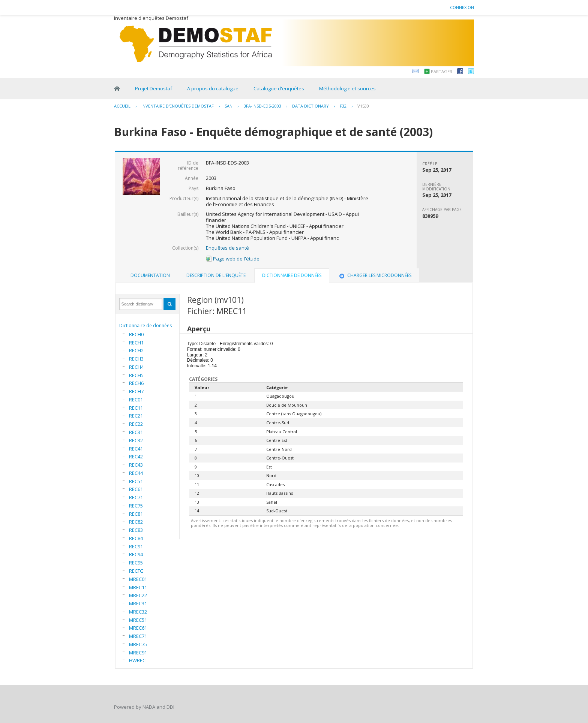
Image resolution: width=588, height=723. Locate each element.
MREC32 (138, 612)
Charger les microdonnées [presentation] (375, 275)
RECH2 (136, 350)
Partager (442, 71)
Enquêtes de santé (227, 248)
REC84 (136, 538)
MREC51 (138, 620)
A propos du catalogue (213, 88)
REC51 (136, 481)
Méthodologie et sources (347, 88)
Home (117, 88)
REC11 (136, 408)
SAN (229, 106)
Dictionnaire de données (145, 326)
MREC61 (138, 628)
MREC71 (138, 636)
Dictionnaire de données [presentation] (292, 275)
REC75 (136, 506)
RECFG (136, 571)
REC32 (136, 440)
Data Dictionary (310, 106)
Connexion (462, 7)
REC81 (136, 514)
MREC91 (138, 653)
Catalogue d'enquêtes (279, 88)
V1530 (363, 106)
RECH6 (136, 383)
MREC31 (138, 603)
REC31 (136, 432)
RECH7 (136, 391)
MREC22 (138, 595)
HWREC (137, 660)
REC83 (136, 530)
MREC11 (138, 587)
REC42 (136, 457)
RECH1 (136, 343)
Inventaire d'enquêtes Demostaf (178, 106)
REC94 (136, 554)
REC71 (136, 497)
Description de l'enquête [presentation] (216, 275)
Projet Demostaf (154, 88)
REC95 (136, 563)
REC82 (136, 522)
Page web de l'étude (233, 259)
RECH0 (136, 334)
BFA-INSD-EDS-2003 (262, 106)
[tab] (150, 275)
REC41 (136, 449)
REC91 (136, 546)
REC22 (136, 424)
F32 (343, 106)
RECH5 (136, 375)
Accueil (122, 106)
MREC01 (138, 579)
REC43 (136, 465)
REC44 (136, 473)
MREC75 (138, 644)
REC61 (136, 489)
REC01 (136, 400)
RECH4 (136, 367)
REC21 (136, 416)
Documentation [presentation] (150, 275)
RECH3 (136, 359)
